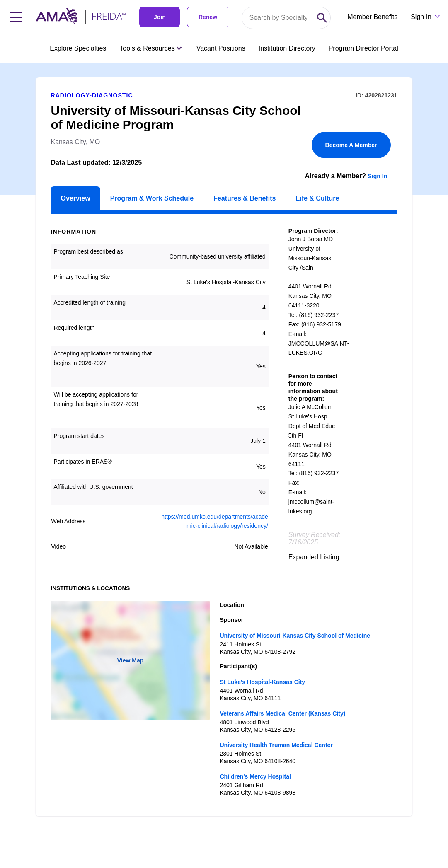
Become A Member (351, 145)
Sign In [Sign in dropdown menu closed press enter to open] (421, 17)
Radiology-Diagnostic (92, 95)
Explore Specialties (78, 48)
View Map (131, 660)
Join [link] (160, 17)
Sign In (378, 176)
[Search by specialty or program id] (278, 18)
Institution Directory (287, 48)
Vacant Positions (221, 48)
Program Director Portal (363, 48)
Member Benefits (372, 17)
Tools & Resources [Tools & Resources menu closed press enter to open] (150, 48)
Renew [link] (208, 17)
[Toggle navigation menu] (16, 17)
